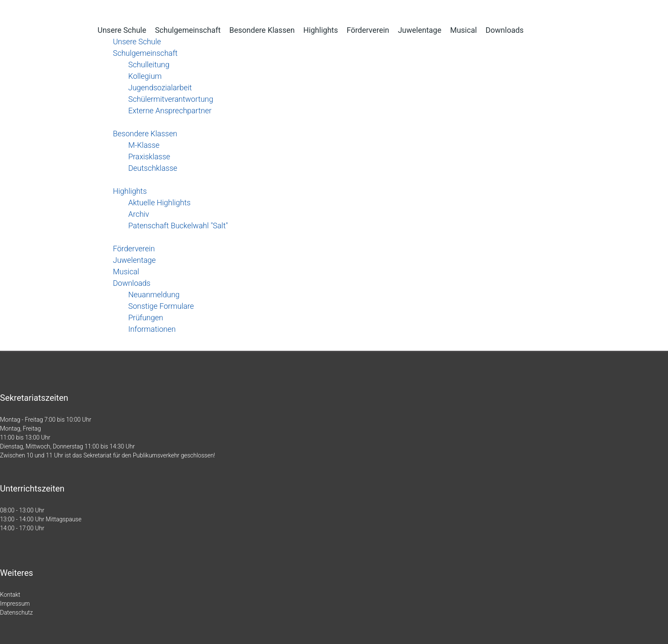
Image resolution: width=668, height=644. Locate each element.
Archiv (139, 214)
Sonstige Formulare (161, 306)
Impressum (15, 604)
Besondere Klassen (262, 30)
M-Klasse (144, 145)
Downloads (505, 30)
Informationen (152, 329)
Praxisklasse (149, 157)
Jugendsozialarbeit (160, 88)
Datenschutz (16, 612)
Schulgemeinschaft (188, 30)
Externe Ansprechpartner (170, 111)
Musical (463, 30)
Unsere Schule (122, 30)
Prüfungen (146, 318)
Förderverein (368, 30)
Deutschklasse (153, 168)
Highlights (321, 30)
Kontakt (10, 595)
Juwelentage (420, 30)
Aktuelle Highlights (159, 203)
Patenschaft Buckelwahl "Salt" (178, 226)
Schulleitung (149, 65)
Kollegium (145, 76)
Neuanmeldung (154, 295)
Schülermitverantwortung (171, 99)
